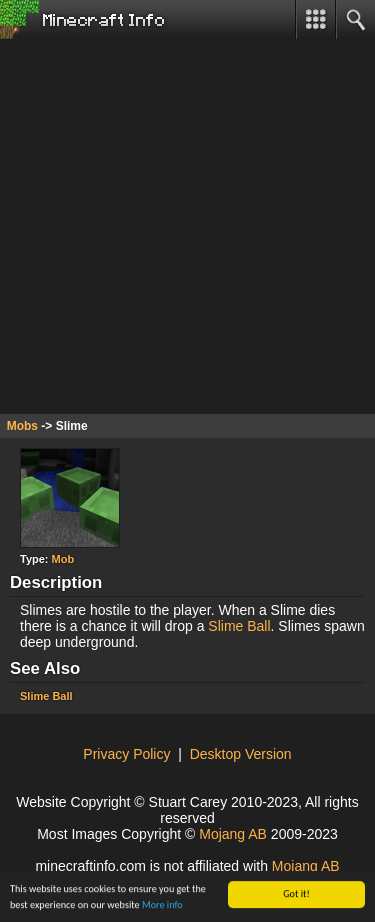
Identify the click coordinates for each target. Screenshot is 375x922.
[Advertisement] (187, 226)
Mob (63, 559)
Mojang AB (233, 834)
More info (162, 905)
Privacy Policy (126, 754)
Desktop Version (241, 754)
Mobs (22, 426)
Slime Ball (239, 626)
